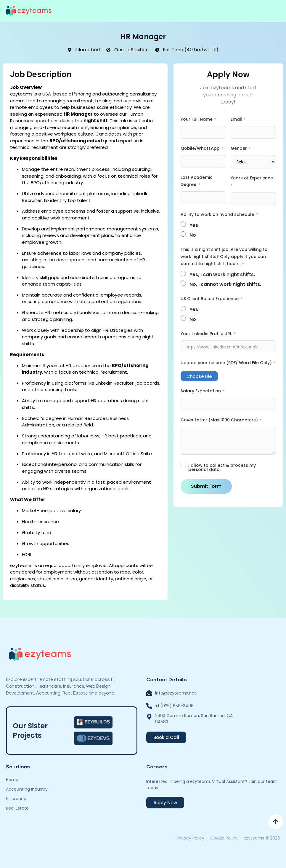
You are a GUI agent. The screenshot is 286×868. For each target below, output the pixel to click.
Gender (239, 148)
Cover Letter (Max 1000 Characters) (219, 420)
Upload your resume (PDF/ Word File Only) (226, 363)
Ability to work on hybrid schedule (218, 214)
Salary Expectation (201, 391)
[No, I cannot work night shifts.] (183, 283)
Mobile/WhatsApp (200, 148)
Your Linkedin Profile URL (206, 334)
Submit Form (206, 486)
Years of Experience (252, 178)
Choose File (199, 376)
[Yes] (183, 224)
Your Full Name (197, 119)
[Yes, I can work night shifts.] (183, 273)
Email (236, 119)
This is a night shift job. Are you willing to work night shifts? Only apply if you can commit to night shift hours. (224, 257)
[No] (183, 234)
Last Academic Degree (197, 181)
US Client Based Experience (210, 299)
